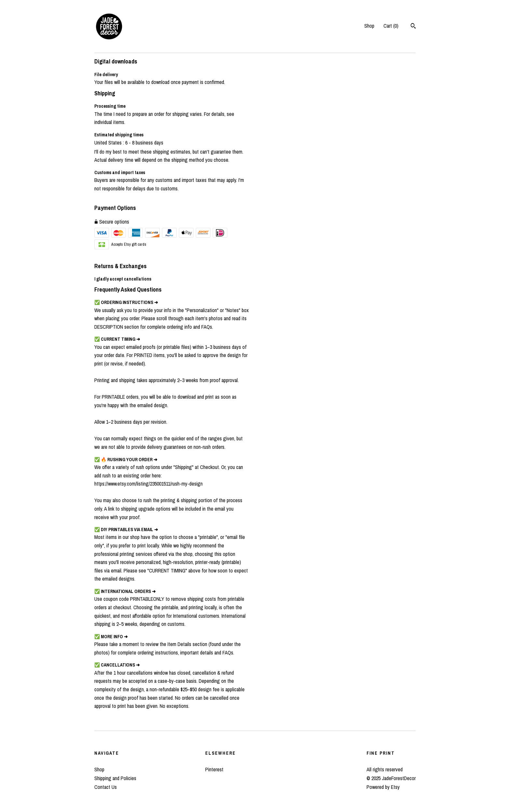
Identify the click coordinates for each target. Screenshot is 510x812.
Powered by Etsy (383, 787)
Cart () (391, 26)
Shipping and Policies (115, 778)
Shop (369, 26)
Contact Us (106, 787)
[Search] (413, 27)
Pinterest (214, 769)
